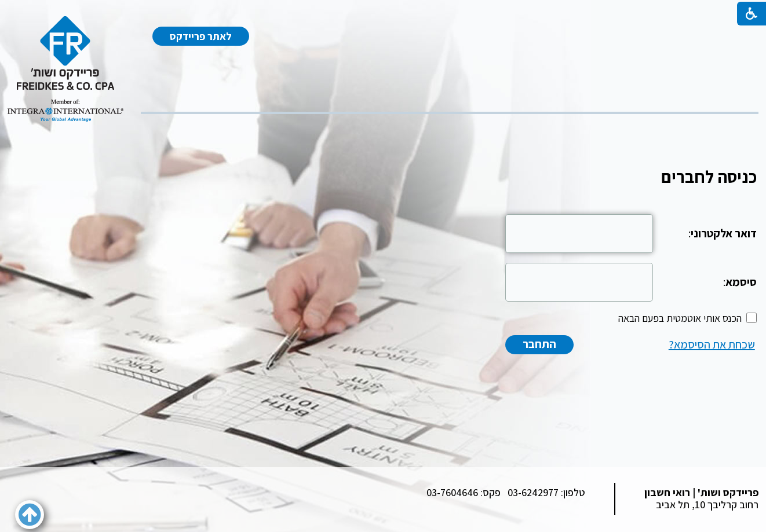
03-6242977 (533, 492)
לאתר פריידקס (201, 36)
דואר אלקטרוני (724, 233)
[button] (30, 515)
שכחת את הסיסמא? (712, 344)
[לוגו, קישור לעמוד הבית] (65, 69)
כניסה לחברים (709, 177)
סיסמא (741, 282)
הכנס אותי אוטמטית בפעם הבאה (680, 318)
